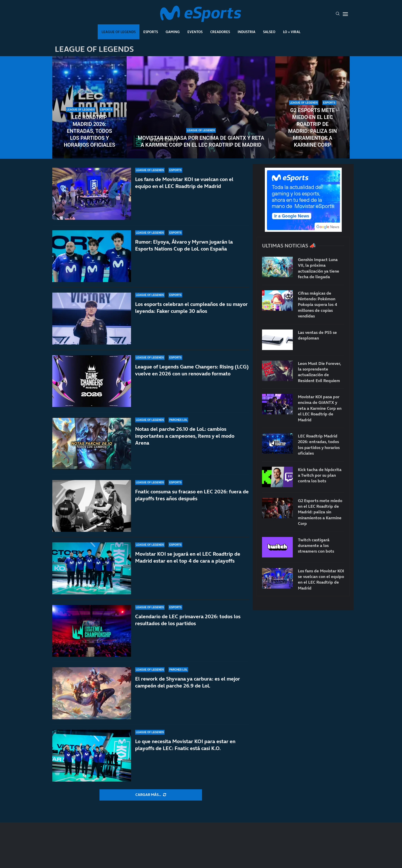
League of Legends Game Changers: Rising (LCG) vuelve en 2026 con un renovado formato (192, 370)
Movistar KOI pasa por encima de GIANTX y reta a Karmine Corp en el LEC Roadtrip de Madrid (201, 141)
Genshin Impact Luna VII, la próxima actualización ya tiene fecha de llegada (319, 268)
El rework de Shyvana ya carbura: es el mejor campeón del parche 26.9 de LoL (188, 682)
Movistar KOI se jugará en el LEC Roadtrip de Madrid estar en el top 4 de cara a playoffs (188, 557)
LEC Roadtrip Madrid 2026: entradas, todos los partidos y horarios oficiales (90, 131)
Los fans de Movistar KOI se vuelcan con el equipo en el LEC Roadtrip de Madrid (184, 183)
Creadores (220, 32)
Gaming (173, 32)
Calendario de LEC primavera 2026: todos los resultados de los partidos (188, 620)
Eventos (195, 32)
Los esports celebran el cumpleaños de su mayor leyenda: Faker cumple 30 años (191, 308)
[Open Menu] (345, 14)
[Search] (338, 14)
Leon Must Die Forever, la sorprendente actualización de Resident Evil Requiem (319, 372)
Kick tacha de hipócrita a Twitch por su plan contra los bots (320, 475)
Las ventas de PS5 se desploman (317, 335)
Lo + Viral (292, 32)
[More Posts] (151, 795)
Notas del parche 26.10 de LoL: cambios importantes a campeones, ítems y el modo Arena (185, 436)
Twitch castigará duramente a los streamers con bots (316, 546)
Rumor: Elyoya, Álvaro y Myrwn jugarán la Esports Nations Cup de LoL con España (184, 245)
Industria (247, 32)
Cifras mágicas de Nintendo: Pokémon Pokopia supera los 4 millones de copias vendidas (318, 305)
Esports (151, 32)
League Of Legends (119, 32)
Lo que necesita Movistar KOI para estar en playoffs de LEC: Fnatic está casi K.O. (185, 745)
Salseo (269, 32)
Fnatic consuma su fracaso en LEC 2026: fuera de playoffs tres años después (192, 495)
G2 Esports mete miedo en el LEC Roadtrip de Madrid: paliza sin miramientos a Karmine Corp (313, 128)
